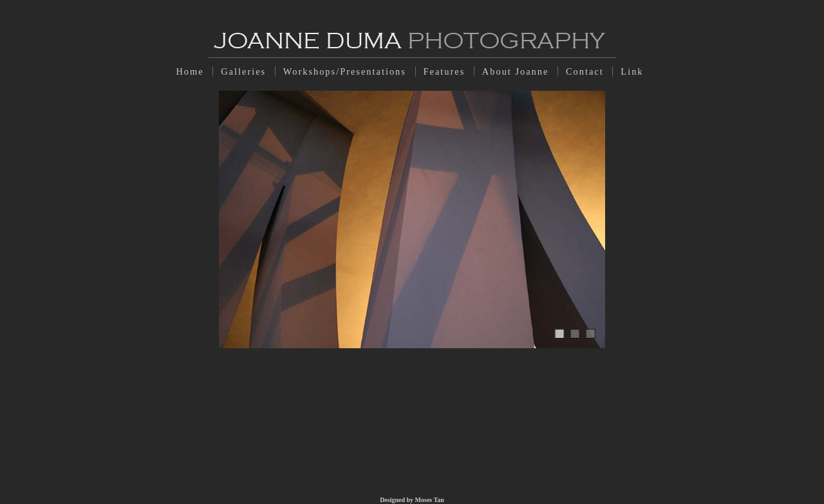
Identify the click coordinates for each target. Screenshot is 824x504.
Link (632, 71)
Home (192, 71)
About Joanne (517, 71)
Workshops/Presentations (347, 71)
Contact (586, 71)
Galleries (245, 71)
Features (446, 71)
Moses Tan (430, 500)
